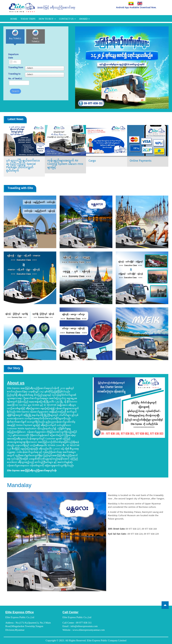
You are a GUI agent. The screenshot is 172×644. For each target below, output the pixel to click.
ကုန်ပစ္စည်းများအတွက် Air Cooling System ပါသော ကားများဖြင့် (65, 164)
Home (14, 19)
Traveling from (16, 70)
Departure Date (13, 59)
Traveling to (14, 77)
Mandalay (22, 485)
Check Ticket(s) (40, 41)
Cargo (92, 161)
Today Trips (28, 19)
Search (16, 93)
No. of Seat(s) (15, 81)
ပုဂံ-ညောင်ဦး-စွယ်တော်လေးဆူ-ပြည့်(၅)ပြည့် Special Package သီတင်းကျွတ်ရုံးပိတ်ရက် (23, 166)
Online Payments (141, 161)
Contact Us (67, 19)
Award (84, 19)
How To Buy (47, 19)
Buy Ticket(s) (17, 41)
